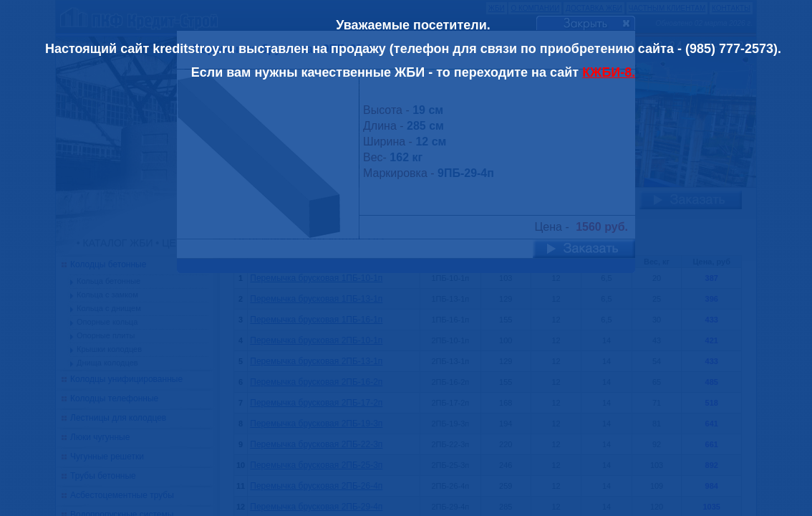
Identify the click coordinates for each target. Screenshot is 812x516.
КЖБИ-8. (609, 72)
